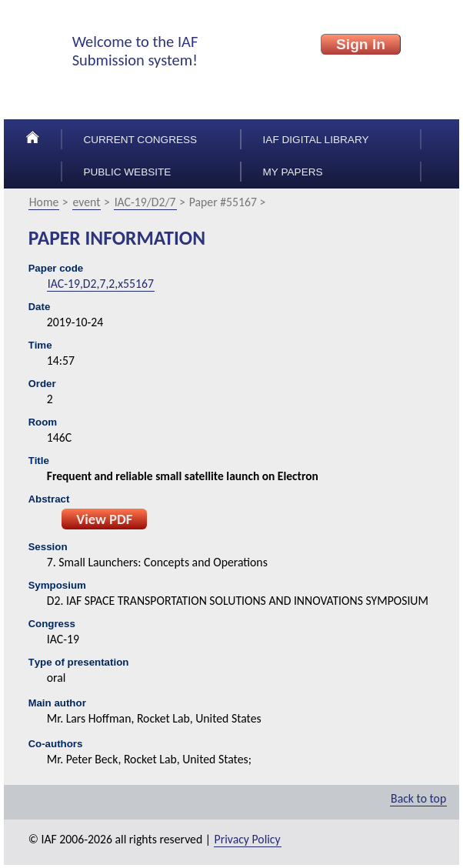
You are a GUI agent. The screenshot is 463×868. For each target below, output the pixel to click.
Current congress (140, 140)
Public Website (127, 172)
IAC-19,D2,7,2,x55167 (101, 284)
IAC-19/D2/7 (145, 202)
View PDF (104, 519)
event (87, 202)
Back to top (418, 798)
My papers (293, 172)
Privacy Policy (248, 839)
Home (44, 202)
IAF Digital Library (316, 140)
